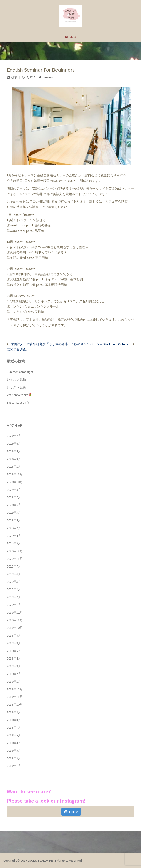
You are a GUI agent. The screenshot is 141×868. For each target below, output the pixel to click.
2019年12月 (15, 613)
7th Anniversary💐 (19, 395)
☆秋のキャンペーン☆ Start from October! (101, 344)
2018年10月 (15, 704)
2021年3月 (14, 543)
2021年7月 (14, 528)
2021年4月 (14, 536)
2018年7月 (14, 727)
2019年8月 (14, 643)
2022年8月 (14, 490)
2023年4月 (14, 451)
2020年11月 (15, 559)
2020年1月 (14, 605)
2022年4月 (14, 520)
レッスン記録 (16, 379)
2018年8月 (14, 720)
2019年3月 (14, 666)
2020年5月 (14, 582)
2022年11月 (15, 474)
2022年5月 (14, 513)
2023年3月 (14, 459)
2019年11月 (15, 620)
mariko (49, 77)
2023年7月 (14, 436)
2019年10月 (15, 628)
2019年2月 (14, 674)
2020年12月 (15, 551)
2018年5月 (14, 735)
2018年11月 (15, 697)
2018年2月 (14, 758)
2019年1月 (14, 682)
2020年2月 (14, 597)
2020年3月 (14, 589)
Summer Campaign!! (20, 372)
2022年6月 (14, 505)
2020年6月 (14, 574)
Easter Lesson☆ (18, 402)
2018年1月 (14, 766)
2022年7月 (14, 497)
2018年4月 (14, 743)
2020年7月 (14, 566)
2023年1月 (14, 466)
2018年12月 (15, 689)
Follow (71, 812)
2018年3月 (14, 751)
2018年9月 (14, 712)
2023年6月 (14, 444)
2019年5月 (14, 651)
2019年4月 (14, 658)
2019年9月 (14, 635)
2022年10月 (15, 482)
